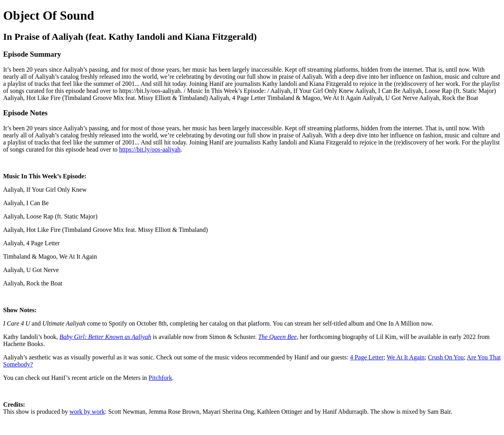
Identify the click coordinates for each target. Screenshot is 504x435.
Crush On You (446, 357)
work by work (87, 412)
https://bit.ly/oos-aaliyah (150, 149)
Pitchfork (160, 378)
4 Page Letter (367, 357)
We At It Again (406, 357)
